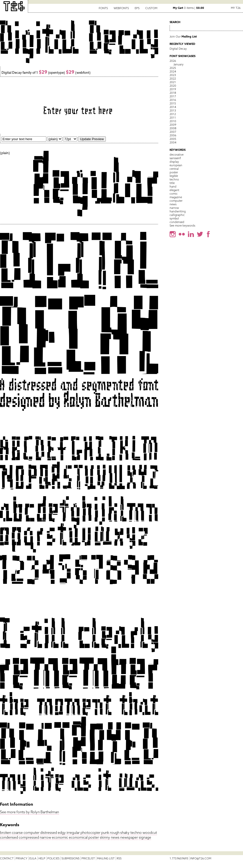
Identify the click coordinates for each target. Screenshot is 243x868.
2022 (173, 79)
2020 (173, 86)
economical (78, 837)
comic (174, 194)
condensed (9, 837)
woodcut (150, 833)
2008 (173, 128)
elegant (174, 190)
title (172, 183)
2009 (173, 125)
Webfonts (121, 8)
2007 (173, 132)
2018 (173, 93)
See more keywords (182, 226)
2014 (173, 107)
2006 (173, 135)
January (178, 64)
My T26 (236, 8)
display (174, 162)
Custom (151, 8)
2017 (173, 96)
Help (42, 858)
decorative (177, 155)
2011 (173, 118)
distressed (49, 833)
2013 (173, 110)
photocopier (90, 833)
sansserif (175, 158)
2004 (173, 142)
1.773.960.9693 (179, 858)
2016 (173, 100)
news (115, 837)
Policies (53, 858)
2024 (173, 71)
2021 (173, 82)
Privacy (22, 858)
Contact (7, 858)
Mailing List (106, 858)
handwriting (178, 211)
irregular (73, 833)
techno (136, 833)
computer (32, 833)
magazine (176, 197)
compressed (29, 837)
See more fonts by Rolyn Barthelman (29, 812)
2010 (173, 121)
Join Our (183, 36)
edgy (62, 833)
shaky (125, 833)
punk (105, 833)
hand (173, 187)
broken (6, 833)
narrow (45, 837)
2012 (173, 114)
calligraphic (177, 215)
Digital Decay (178, 49)
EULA (33, 858)
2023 (173, 75)
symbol (174, 218)
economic (60, 837)
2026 (173, 61)
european (176, 165)
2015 (173, 103)
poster (94, 837)
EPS (137, 8)
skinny (105, 837)
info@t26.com (201, 858)
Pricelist (88, 858)
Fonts (103, 8)
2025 (173, 68)
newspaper (129, 837)
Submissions (70, 858)
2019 (173, 89)
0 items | (188, 8)
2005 (173, 139)
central (174, 169)
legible (174, 176)
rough (115, 833)
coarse (17, 833)
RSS (119, 858)
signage (145, 837)
